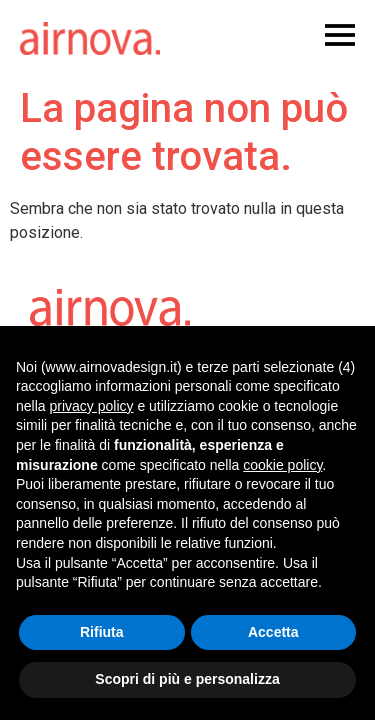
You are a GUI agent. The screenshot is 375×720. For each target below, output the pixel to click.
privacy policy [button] (91, 406)
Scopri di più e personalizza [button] (187, 679)
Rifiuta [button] (102, 632)
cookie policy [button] (282, 465)
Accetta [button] (273, 632)
